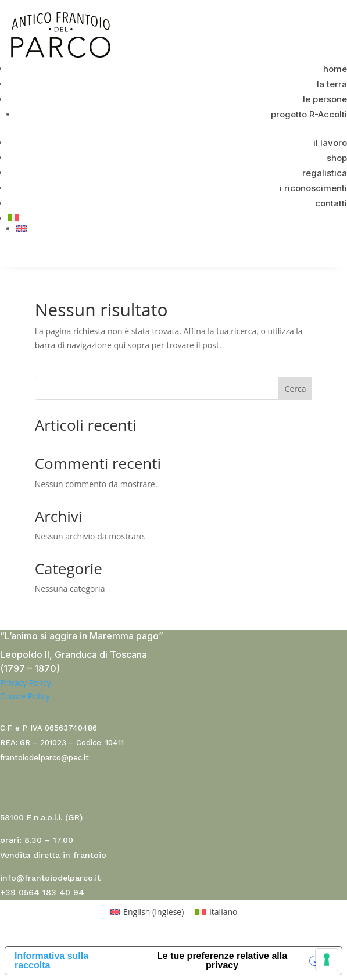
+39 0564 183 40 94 (42, 892)
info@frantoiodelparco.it (50, 878)
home (335, 69)
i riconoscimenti (313, 188)
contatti (331, 203)
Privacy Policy (25, 683)
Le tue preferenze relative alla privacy (222, 961)
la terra (332, 84)
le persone (325, 99)
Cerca (296, 389)
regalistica (325, 173)
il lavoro (330, 143)
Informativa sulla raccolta (51, 961)
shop (337, 158)
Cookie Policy (25, 696)
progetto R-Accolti (309, 114)
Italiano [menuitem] (223, 912)
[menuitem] (178, 218)
